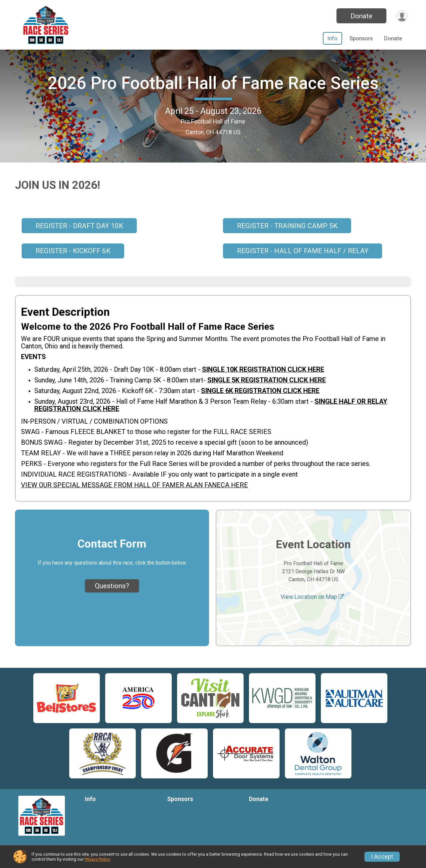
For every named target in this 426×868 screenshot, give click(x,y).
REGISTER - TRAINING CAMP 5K (287, 239)
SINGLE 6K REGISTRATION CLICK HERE (260, 404)
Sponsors (361, 38)
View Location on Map (312, 611)
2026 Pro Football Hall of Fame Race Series (213, 90)
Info (332, 38)
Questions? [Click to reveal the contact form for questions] (112, 599)
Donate (360, 16)
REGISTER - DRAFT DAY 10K (79, 239)
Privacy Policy (97, 859)
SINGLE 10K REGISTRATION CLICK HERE (263, 383)
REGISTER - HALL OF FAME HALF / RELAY (303, 264)
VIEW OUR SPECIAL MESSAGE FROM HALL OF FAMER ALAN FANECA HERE (134, 499)
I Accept (382, 857)
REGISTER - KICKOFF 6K (73, 264)
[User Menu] (402, 16)
